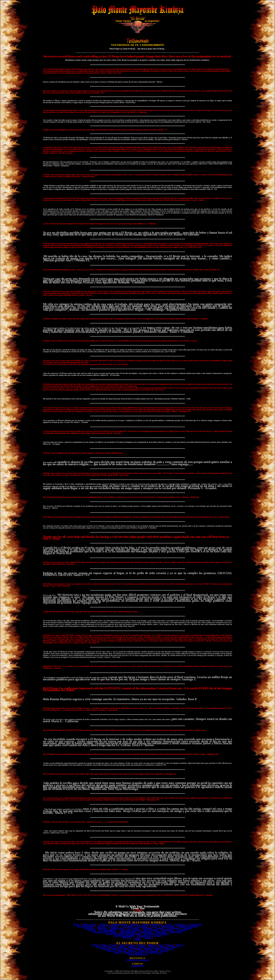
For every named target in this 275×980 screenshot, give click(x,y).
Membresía (167, 930)
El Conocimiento (108, 930)
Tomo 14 (143, 947)
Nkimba (134, 924)
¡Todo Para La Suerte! (137, 960)
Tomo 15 (153, 947)
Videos (137, 939)
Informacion (137, 966)
